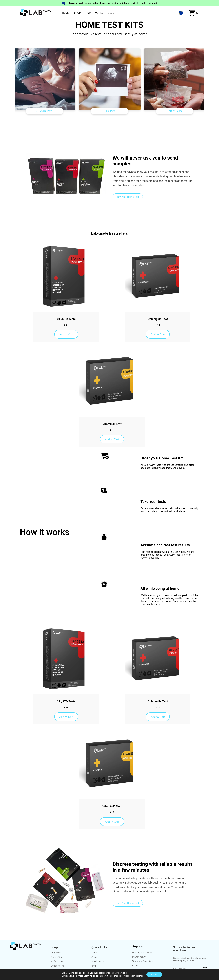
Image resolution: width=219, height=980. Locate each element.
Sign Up (205, 969)
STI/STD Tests (44, 111)
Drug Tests (109, 111)
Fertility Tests (175, 111)
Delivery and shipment (143, 953)
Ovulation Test (58, 966)
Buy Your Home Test (128, 197)
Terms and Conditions (143, 961)
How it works (98, 961)
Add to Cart (66, 335)
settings (139, 976)
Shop (94, 957)
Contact (136, 966)
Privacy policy (139, 957)
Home (94, 953)
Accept (154, 974)
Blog (94, 966)
